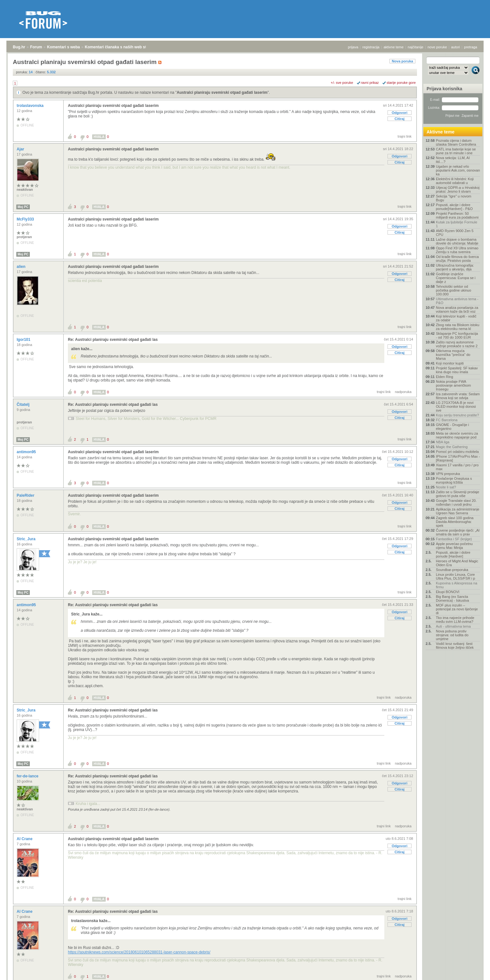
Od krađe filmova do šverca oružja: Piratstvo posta (457, 259)
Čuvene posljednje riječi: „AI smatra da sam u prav (458, 532)
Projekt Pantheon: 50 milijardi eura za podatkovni (457, 215)
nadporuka (403, 392)
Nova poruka (402, 61)
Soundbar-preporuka (452, 570)
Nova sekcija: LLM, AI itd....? (453, 160)
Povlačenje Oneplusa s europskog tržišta (454, 480)
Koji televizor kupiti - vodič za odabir (456, 318)
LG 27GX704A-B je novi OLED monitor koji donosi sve (456, 406)
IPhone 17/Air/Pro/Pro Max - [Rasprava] (458, 458)
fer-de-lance (28, 776)
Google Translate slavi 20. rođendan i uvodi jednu (456, 502)
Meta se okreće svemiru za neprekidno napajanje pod (457, 435)
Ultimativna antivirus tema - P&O (457, 301)
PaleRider (26, 495)
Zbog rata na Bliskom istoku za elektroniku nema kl (458, 327)
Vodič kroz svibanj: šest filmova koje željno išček (455, 646)
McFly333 (26, 219)
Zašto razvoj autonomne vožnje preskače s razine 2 (457, 344)
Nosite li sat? (446, 487)
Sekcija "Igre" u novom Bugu (454, 198)
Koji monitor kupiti (450, 363)
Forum (36, 47)
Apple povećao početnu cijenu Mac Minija (454, 546)
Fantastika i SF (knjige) (454, 539)
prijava (353, 47)
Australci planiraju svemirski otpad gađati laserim (222, 92)
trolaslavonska (31, 106)
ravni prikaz (370, 83)
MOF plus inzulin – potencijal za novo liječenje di (457, 609)
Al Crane (25, 839)
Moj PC (23, 207)
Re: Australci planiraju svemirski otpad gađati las (113, 340)
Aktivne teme (441, 132)
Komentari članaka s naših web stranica (121, 47)
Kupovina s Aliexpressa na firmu (457, 585)
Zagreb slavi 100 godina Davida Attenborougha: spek (455, 522)
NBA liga (443, 442)
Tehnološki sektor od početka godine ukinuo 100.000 (453, 290)
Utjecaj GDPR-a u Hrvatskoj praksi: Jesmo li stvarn (458, 189)
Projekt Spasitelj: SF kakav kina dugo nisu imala (457, 370)
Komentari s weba (64, 47)
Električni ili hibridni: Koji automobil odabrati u (455, 181)
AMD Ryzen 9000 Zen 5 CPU (455, 233)
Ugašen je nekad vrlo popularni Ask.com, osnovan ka (458, 170)
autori (456, 47)
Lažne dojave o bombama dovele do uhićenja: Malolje (457, 241)
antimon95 (27, 452)
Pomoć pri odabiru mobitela (457, 452)
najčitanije (416, 47)
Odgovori (400, 113)
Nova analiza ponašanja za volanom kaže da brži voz (457, 309)
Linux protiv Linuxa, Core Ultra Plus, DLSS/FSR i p (455, 576)
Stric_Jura (27, 539)
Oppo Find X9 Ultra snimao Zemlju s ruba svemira (457, 250)
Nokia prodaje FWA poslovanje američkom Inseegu (453, 385)
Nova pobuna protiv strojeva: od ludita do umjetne (452, 635)
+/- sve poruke (342, 83)
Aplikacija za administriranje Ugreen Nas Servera (458, 511)
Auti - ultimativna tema (453, 626)
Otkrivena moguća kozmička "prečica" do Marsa (453, 355)
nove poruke (437, 47)
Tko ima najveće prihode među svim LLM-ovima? (455, 620)
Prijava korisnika (444, 89)
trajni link (405, 136)
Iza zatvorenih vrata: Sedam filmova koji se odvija (458, 396)
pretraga (471, 47)
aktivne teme (394, 47)
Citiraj (400, 119)
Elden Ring (445, 377)
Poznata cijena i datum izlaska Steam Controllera (456, 142)
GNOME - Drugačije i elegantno (452, 427)
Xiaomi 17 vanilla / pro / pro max (457, 467)
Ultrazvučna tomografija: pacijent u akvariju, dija (455, 267)
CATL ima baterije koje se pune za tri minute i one (456, 151)
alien (22, 267)
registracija (371, 47)
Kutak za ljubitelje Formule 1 (457, 224)
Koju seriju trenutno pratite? (457, 415)
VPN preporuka (448, 474)
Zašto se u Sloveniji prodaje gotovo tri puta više (457, 494)
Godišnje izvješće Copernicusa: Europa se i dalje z (456, 278)
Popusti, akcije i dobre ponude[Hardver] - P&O (454, 207)
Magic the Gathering (452, 447)
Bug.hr (19, 47)
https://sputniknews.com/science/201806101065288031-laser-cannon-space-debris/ (139, 952)
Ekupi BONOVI (448, 592)
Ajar (21, 149)
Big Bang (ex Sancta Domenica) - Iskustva (452, 598)
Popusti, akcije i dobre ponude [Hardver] (453, 554)
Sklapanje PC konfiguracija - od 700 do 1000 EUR (457, 335)
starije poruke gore (401, 83)
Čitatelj (24, 405)
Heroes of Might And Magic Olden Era (457, 563)
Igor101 (24, 340)
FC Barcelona (447, 420)
